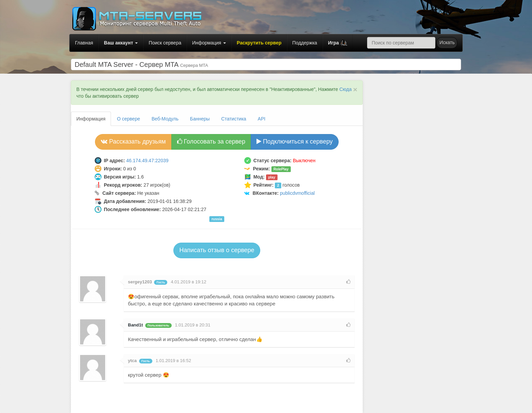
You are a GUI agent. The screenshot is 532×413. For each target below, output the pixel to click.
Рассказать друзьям (133, 142)
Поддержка (305, 43)
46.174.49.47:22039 (147, 161)
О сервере (129, 119)
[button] (338, 43)
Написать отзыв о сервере (217, 250)
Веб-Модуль (165, 119)
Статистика (234, 119)
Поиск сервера (165, 43)
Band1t (135, 325)
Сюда (345, 89)
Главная (84, 43)
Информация (209, 43)
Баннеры (200, 119)
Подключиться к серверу (295, 142)
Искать (447, 42)
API (262, 119)
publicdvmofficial (297, 193)
